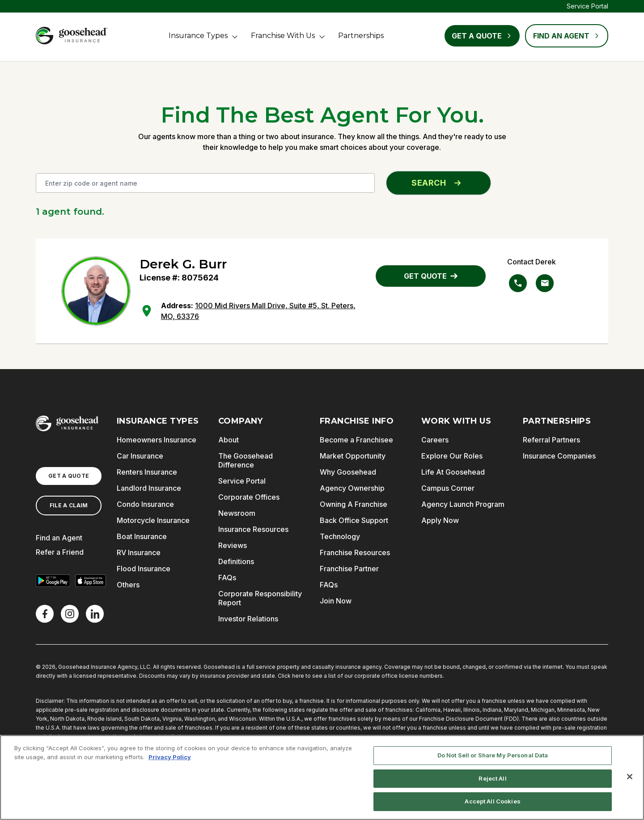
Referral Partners (551, 440)
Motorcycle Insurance (153, 520)
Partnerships (361, 36)
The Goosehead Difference (246, 460)
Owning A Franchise (354, 504)
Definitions (236, 561)
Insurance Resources (253, 529)
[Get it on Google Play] (53, 581)
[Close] (630, 777)
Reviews (233, 545)
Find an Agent (59, 538)
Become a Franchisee (356, 440)
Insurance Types (198, 36)
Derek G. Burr (183, 264)
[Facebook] (45, 614)
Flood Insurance (144, 569)
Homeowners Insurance (157, 440)
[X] (70, 614)
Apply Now (440, 520)
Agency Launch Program (463, 504)
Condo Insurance (145, 504)
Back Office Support (354, 520)
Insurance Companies (559, 456)
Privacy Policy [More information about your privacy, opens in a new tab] (170, 757)
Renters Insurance (147, 472)
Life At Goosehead (453, 472)
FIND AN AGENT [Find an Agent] (567, 36)
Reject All (492, 778)
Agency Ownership (352, 488)
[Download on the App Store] (90, 581)
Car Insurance (140, 456)
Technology (340, 536)
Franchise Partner (349, 569)
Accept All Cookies (492, 801)
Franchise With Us (283, 36)
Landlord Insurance (149, 488)
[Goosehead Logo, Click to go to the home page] (72, 36)
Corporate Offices (249, 497)
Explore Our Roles (452, 456)
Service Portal (587, 6)
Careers (435, 440)
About (229, 440)
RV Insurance (139, 552)
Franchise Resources (355, 552)
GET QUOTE (431, 276)
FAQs (227, 578)
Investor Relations (248, 619)
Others (128, 585)
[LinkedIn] (95, 614)
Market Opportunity (353, 456)
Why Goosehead (348, 472)
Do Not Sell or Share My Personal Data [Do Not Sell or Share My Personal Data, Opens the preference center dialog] (493, 755)
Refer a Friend (60, 552)
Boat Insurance (142, 536)
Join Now (336, 601)
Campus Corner (448, 488)
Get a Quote (482, 36)
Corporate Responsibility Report (260, 598)
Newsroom (237, 513)
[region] (322, 778)
